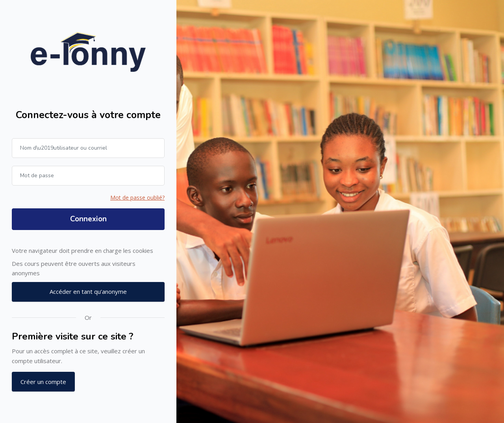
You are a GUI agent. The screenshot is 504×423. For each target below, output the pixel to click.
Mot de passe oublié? (137, 198)
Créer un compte (43, 382)
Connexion (88, 219)
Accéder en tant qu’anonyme (88, 291)
